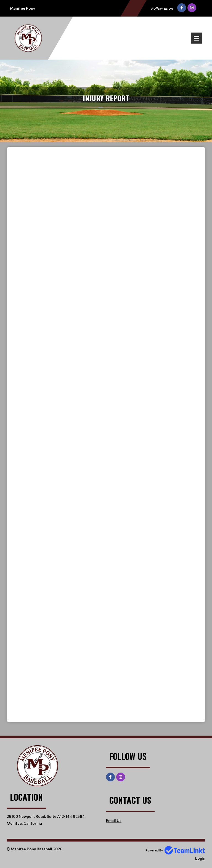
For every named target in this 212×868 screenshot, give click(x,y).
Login (200, 858)
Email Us (114, 820)
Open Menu (197, 38)
